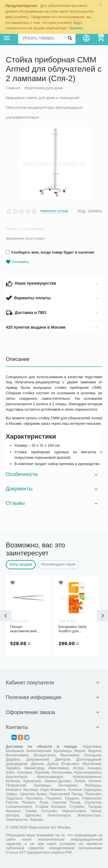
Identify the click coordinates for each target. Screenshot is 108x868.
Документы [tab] (53, 489)
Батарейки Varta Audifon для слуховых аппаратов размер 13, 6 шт (76, 629)
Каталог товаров (7, 38)
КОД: (82, 211)
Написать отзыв (54, 211)
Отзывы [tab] (53, 503)
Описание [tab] (53, 359)
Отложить (17, 262)
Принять (76, 28)
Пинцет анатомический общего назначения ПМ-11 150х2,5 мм (27, 629)
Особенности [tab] (53, 474)
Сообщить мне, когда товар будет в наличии (50, 252)
